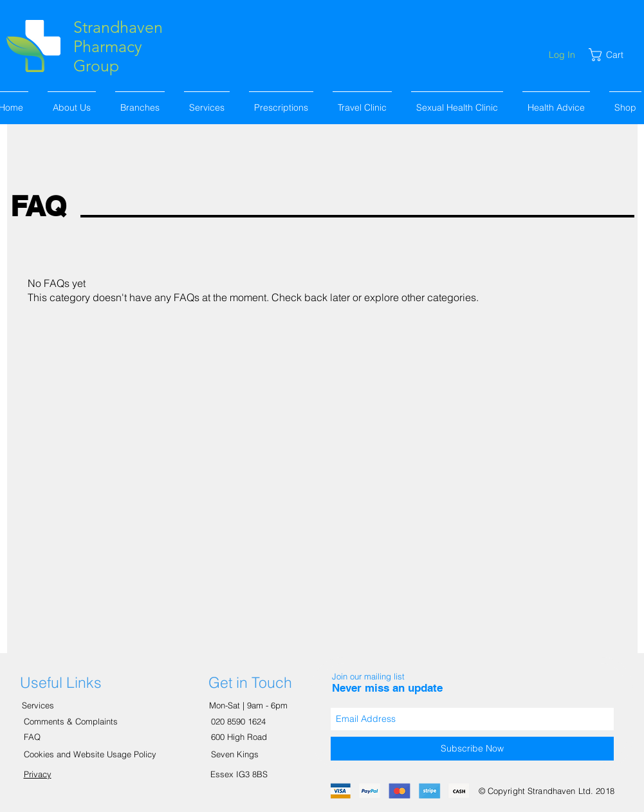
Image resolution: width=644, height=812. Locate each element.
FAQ (32, 737)
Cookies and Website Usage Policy (90, 754)
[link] (613, 55)
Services (39, 705)
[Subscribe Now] (472, 749)
